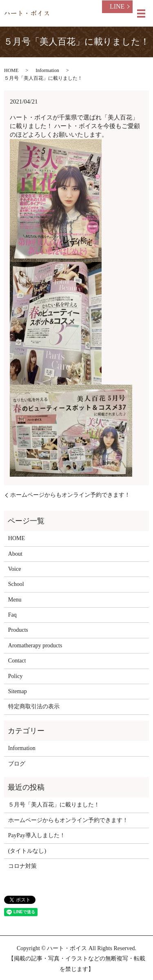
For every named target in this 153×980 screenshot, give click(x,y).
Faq (12, 615)
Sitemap (18, 691)
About (15, 554)
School (16, 584)
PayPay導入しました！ (37, 835)
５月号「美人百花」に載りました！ (54, 805)
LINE (117, 6)
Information (47, 70)
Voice (15, 569)
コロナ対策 (22, 866)
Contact (17, 661)
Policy (16, 676)
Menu (15, 600)
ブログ (17, 764)
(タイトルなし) (27, 851)
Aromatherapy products (35, 645)
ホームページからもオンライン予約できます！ (70, 495)
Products (18, 630)
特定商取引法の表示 (34, 706)
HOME (11, 70)
